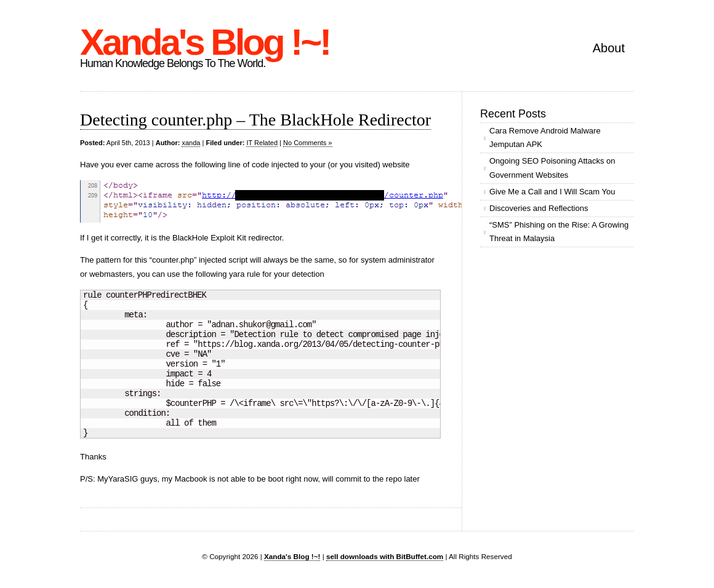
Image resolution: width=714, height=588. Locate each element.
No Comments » (307, 143)
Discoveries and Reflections (539, 208)
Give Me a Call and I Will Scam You (552, 192)
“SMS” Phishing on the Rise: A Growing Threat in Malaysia (559, 232)
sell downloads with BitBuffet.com (385, 556)
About (609, 48)
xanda (191, 143)
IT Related (262, 143)
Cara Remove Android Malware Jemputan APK (545, 137)
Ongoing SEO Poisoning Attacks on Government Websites (552, 168)
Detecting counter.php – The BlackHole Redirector (255, 120)
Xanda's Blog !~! (205, 42)
